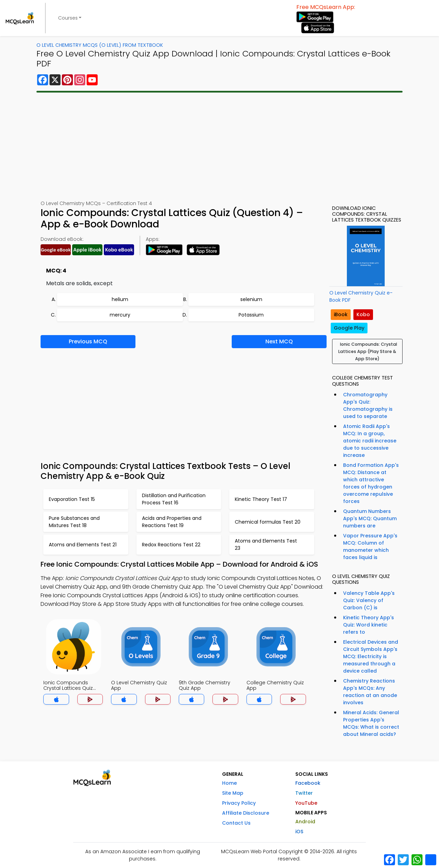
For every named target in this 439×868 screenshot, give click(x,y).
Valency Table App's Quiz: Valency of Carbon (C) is (369, 600)
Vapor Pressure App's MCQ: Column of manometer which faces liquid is (370, 546)
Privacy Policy (239, 803)
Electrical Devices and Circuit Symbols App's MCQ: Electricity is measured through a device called (371, 656)
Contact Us (236, 823)
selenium (251, 299)
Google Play (349, 328)
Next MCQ (279, 341)
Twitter (304, 793)
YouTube (306, 803)
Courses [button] (68, 18)
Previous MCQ (88, 341)
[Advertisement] (220, 146)
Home (229, 783)
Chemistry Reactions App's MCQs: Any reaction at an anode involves (370, 692)
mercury (120, 315)
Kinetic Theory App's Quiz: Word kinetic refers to (369, 625)
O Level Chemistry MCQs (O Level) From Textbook (100, 45)
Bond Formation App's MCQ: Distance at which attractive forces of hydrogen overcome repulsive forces (371, 483)
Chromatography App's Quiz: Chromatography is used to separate (368, 405)
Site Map (233, 793)
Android (305, 822)
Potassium (251, 315)
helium (120, 299)
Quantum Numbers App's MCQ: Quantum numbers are (370, 518)
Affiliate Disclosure (246, 813)
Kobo (363, 314)
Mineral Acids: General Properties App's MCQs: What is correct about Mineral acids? (371, 723)
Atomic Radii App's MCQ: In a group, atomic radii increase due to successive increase (370, 441)
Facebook (308, 783)
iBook (341, 314)
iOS (299, 832)
